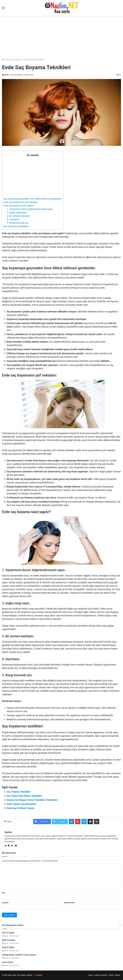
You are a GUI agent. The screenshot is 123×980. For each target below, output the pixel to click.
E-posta (6, 903)
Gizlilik (111, 975)
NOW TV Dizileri (9, 940)
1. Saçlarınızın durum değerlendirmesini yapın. (30, 209)
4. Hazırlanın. (13, 219)
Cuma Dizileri (7, 962)
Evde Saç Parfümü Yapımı (20, 808)
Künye (91, 975)
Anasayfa (7, 60)
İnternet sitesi (69, 903)
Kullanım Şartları (101, 975)
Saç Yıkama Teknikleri (19, 792)
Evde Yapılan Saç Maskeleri (21, 804)
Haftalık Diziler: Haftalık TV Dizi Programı (19, 955)
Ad (4, 893)
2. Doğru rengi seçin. (17, 212)
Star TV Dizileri (8, 933)
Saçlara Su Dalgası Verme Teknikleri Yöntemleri (32, 800)
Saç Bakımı (17, 60)
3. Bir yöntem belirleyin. (19, 216)
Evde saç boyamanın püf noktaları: (21, 202)
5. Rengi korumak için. (18, 223)
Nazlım (40, 975)
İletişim (118, 975)
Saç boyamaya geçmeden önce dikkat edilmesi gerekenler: (33, 199)
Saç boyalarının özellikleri (16, 226)
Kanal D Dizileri (8, 947)
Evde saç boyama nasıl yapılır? (19, 206)
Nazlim (7, 75)
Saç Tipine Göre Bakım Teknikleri (24, 796)
